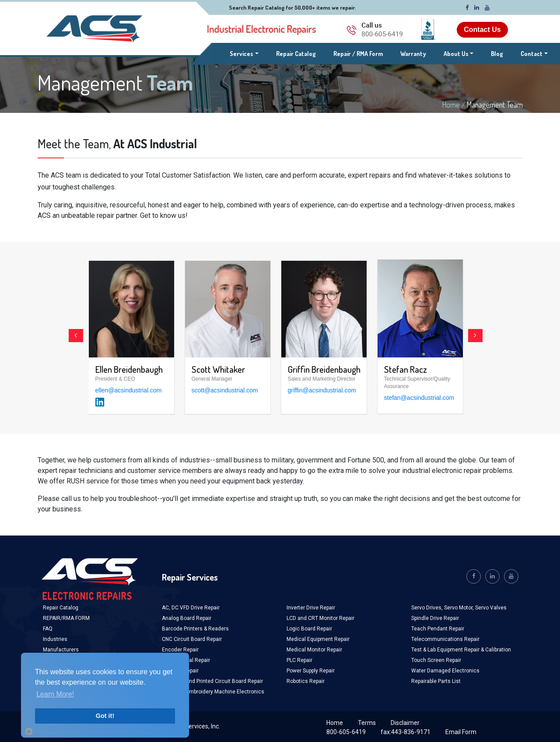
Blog (497, 54)
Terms (367, 723)
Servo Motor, (460, 608)
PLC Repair (299, 660)
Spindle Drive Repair (435, 618)
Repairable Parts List (436, 681)
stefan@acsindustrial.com (419, 398)
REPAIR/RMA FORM (66, 618)
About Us (456, 54)
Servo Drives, (428, 608)
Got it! (105, 716)
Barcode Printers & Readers (195, 629)
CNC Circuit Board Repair (192, 639)
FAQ (48, 629)
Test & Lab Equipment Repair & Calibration (461, 650)
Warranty (413, 54)
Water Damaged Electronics (445, 671)
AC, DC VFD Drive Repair (191, 608)
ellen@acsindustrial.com (129, 390)
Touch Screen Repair (436, 660)
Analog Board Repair (187, 618)
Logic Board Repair (309, 629)
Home (451, 105)
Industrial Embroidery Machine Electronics (213, 692)
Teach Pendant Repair (438, 629)
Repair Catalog (296, 54)
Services (244, 53)
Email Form (461, 732)
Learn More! (55, 694)
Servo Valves (491, 608)
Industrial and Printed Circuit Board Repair (212, 681)
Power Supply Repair (311, 671)
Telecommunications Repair (445, 639)
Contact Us (482, 30)
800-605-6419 (346, 732)
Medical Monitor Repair (314, 650)
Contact (532, 54)
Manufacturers (61, 650)
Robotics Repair (306, 681)
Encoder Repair (180, 650)
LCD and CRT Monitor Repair (320, 618)
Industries (55, 639)
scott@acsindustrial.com (225, 390)
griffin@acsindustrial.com (322, 390)
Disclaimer (405, 723)
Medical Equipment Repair (318, 639)
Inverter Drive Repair (311, 608)
